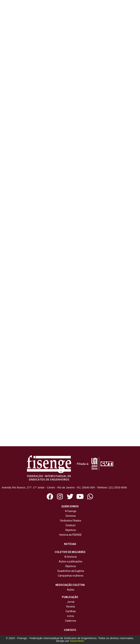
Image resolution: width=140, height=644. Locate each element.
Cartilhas (71, 611)
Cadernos (71, 621)
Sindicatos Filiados (70, 521)
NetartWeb (77, 641)
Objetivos (70, 530)
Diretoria (70, 516)
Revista (71, 607)
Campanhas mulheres (70, 576)
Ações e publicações (70, 561)
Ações (70, 590)
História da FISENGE (70, 535)
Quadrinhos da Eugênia (70, 571)
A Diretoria (70, 557)
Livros (71, 616)
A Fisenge (70, 511)
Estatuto (70, 525)
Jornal (71, 602)
